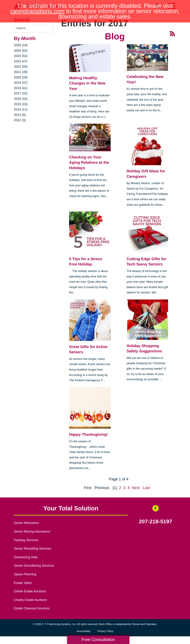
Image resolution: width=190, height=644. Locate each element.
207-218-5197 (155, 522)
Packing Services (26, 540)
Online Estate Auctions (30, 591)
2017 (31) (21, 93)
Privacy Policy (106, 631)
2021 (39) (21, 72)
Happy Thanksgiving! (88, 434)
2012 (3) (20, 120)
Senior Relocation (26, 523)
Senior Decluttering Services (34, 566)
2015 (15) (21, 104)
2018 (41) (21, 88)
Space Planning (25, 574)
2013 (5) (20, 115)
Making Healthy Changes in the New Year (87, 83)
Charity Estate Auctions (30, 600)
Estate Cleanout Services (32, 608)
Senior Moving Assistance (32, 531)
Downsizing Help (26, 557)
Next (136, 488)
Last (147, 488)
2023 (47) (21, 61)
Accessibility (84, 631)
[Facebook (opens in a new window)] (156, 508)
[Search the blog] (34, 28)
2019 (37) (21, 83)
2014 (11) (21, 109)
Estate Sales (23, 583)
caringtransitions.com (37, 11)
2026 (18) (21, 45)
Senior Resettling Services (33, 548)
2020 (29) (21, 77)
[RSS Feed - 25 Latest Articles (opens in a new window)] (172, 33)
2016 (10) (21, 99)
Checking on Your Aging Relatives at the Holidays (89, 162)
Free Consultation (98, 640)
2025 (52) (21, 51)
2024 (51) (21, 56)
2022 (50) (21, 66)
